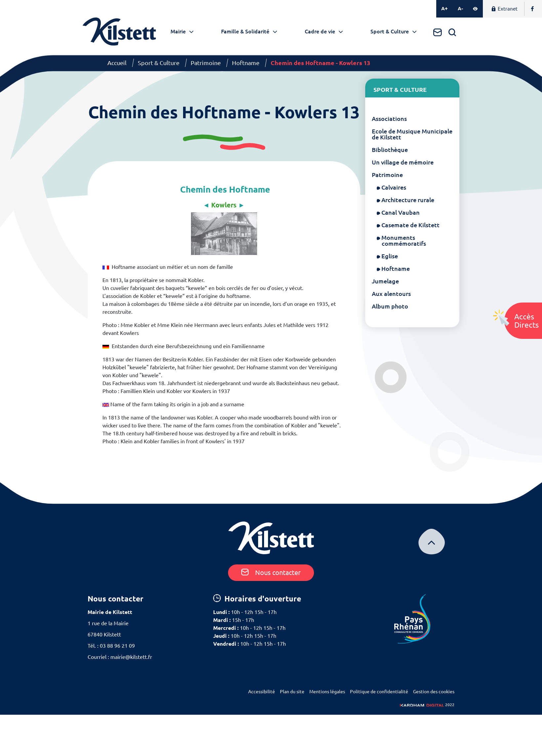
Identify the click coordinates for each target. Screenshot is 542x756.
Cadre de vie (320, 31)
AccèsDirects (526, 321)
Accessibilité (262, 692)
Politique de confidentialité (379, 692)
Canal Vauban (401, 212)
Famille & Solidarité (245, 31)
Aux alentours (391, 294)
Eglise (390, 256)
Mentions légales (327, 692)
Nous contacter (271, 573)
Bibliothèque (390, 150)
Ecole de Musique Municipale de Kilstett (412, 134)
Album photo (390, 306)
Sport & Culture (390, 31)
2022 (427, 705)
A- (460, 8)
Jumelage (385, 281)
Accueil (117, 63)
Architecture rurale (408, 200)
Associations (389, 119)
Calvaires (394, 187)
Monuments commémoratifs (404, 240)
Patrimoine (206, 63)
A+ (445, 8)
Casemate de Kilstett (411, 225)
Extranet (504, 9)
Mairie (178, 31)
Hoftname (246, 63)
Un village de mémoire (403, 162)
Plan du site (292, 692)
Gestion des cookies (434, 692)
